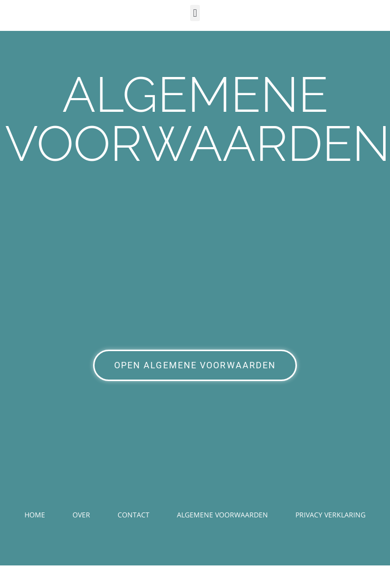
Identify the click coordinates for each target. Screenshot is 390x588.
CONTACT (134, 515)
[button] (195, 13)
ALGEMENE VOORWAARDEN (222, 515)
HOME (35, 515)
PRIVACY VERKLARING (330, 515)
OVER (81, 515)
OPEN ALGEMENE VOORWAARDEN (195, 365)
